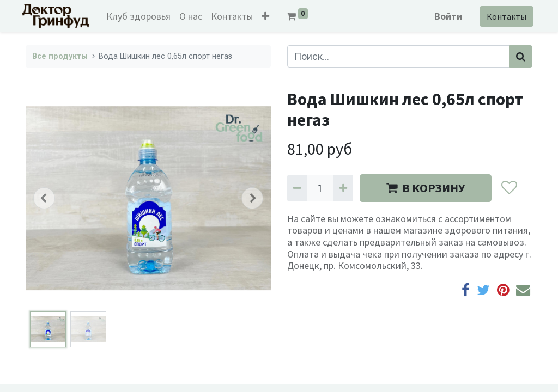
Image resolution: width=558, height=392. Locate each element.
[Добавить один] (343, 188)
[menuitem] (142, 16)
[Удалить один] (297, 188)
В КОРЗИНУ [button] (426, 188)
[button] (269, 16)
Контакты (503, 16)
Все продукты (60, 56)
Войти (445, 16)
